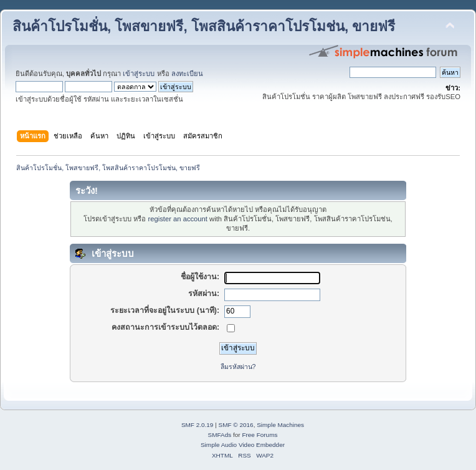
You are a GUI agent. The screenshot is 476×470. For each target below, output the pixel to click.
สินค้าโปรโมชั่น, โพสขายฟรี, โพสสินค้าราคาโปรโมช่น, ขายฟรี (204, 26)
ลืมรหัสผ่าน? (238, 367)
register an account (178, 219)
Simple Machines (280, 425)
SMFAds (220, 435)
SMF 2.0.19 (198, 425)
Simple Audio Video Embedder (243, 445)
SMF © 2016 (236, 425)
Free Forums (259, 435)
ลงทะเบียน (187, 74)
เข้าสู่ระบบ (139, 74)
